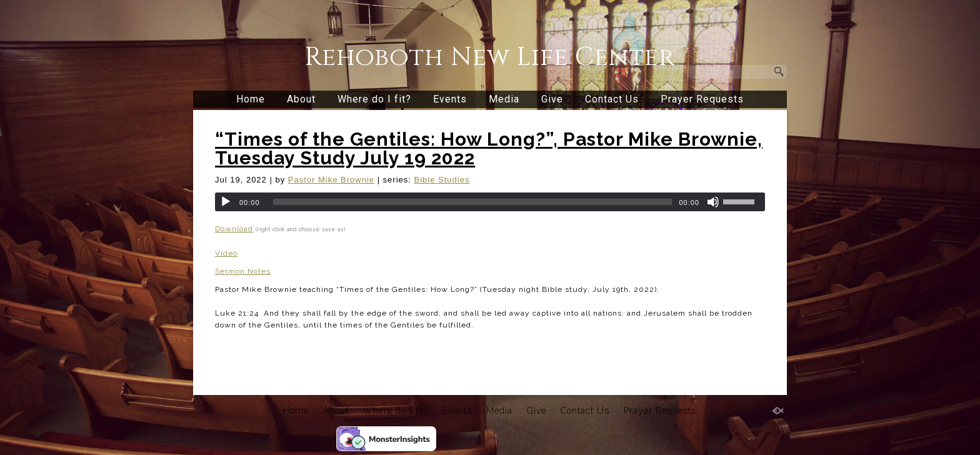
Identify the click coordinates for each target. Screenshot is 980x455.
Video (226, 253)
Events (450, 99)
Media (504, 99)
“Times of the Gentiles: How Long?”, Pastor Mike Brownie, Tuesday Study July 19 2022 (489, 148)
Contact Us (612, 99)
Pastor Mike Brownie (331, 180)
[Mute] (713, 202)
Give (552, 99)
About (301, 99)
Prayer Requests (702, 99)
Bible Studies (442, 180)
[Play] (226, 202)
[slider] (473, 202)
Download (234, 229)
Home (251, 99)
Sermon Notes (243, 271)
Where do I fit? (374, 99)
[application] (490, 202)
